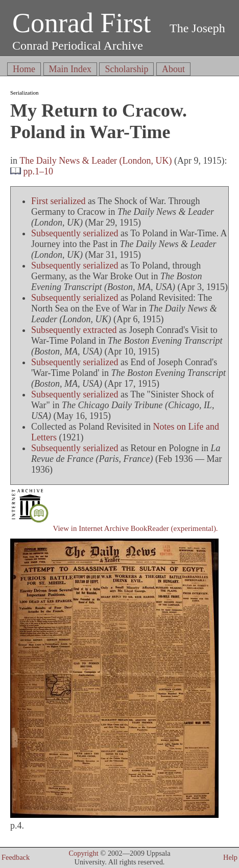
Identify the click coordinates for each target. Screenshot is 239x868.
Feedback (16, 857)
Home (24, 69)
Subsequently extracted (74, 330)
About (173, 69)
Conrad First (82, 23)
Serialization (25, 93)
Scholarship (126, 69)
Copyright (83, 853)
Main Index (70, 69)
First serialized (58, 201)
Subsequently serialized (75, 233)
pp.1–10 (39, 171)
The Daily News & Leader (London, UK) (95, 161)
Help (230, 857)
